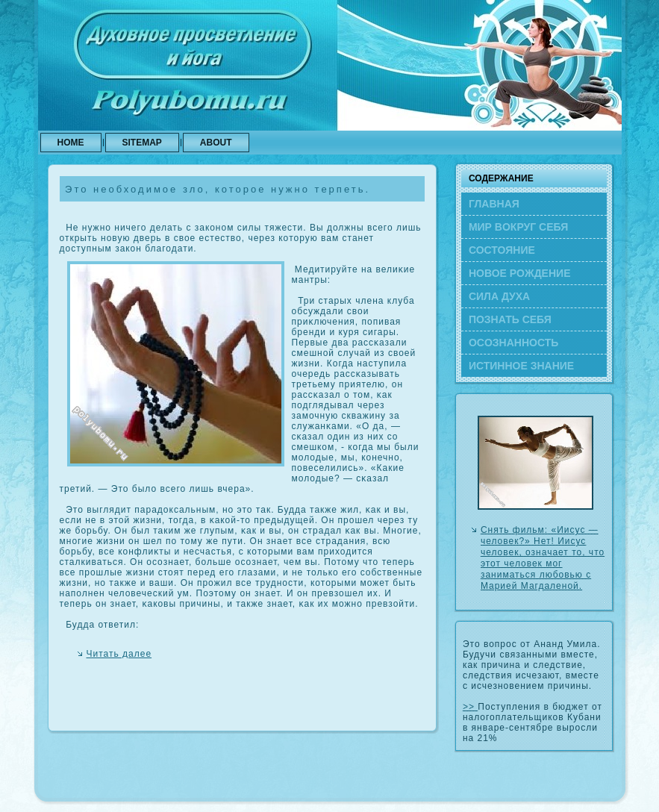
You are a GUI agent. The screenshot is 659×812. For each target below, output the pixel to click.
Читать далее (119, 654)
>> (470, 707)
